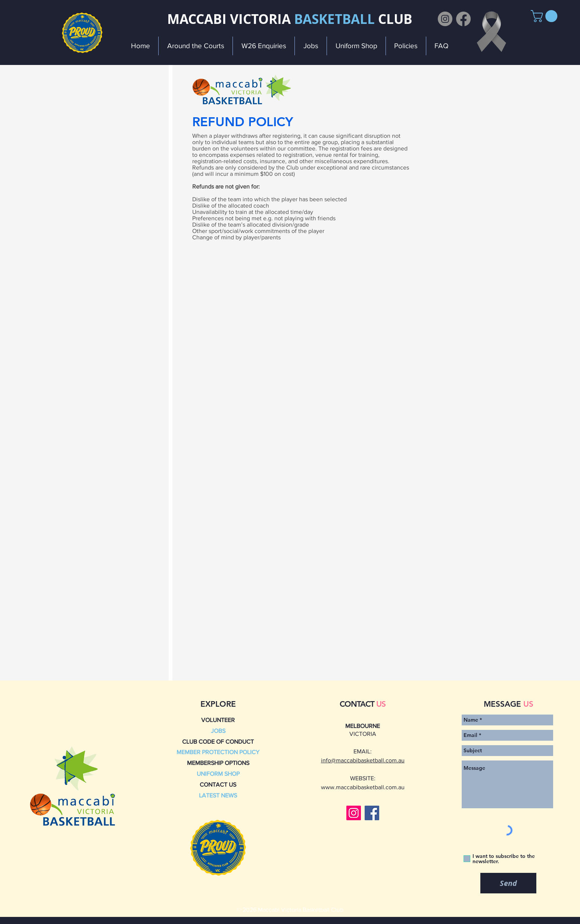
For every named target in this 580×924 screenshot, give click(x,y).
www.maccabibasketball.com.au (363, 787)
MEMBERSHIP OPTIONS (218, 763)
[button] (545, 16)
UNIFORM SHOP (218, 774)
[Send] (508, 883)
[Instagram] (445, 19)
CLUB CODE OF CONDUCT (218, 742)
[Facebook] (463, 19)
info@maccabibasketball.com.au (363, 760)
